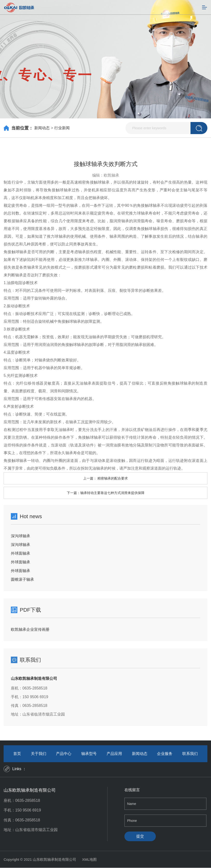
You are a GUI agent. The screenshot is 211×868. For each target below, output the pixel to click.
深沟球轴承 (20, 536)
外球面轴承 (20, 553)
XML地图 (89, 859)
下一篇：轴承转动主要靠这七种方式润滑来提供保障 (106, 493)
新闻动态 (42, 128)
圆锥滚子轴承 (22, 579)
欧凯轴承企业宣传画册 (30, 629)
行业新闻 (62, 128)
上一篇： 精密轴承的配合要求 (106, 478)
